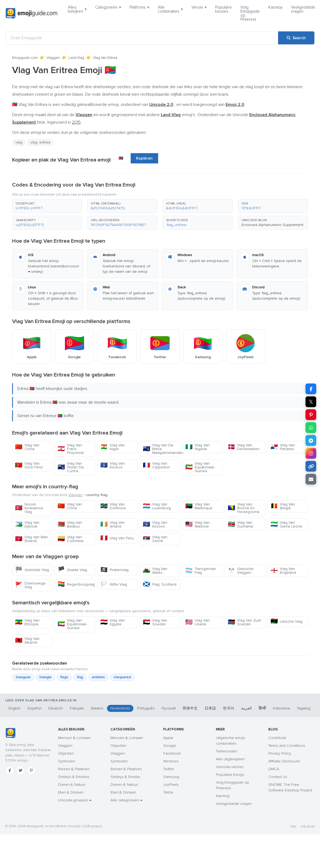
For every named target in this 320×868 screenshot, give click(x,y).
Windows (171, 761)
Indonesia (281, 708)
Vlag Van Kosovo (113, 465)
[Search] (296, 38)
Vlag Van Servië (155, 539)
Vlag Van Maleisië (198, 524)
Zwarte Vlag (72, 570)
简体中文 (190, 708)
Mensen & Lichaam (74, 738)
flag (80, 677)
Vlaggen (53, 58)
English (15, 708)
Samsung (171, 777)
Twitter (169, 769)
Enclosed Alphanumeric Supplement (272, 225)
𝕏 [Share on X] (311, 402)
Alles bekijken (77, 9)
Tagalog (304, 708)
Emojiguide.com (25, 58)
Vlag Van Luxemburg (157, 506)
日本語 (210, 708)
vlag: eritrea (40, 142)
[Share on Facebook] (311, 389)
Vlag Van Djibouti (27, 524)
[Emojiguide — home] (31, 13)
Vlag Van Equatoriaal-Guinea (200, 467)
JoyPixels (171, 785)
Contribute (277, 738)
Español (35, 708)
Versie (199, 7)
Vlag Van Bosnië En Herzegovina (243, 508)
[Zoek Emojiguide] (142, 38)
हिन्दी (262, 708)
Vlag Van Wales (155, 571)
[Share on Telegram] (311, 440)
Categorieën (108, 7)
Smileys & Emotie (125, 777)
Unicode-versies (230, 767)
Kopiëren (144, 158)
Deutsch (56, 708)
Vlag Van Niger (113, 447)
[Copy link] (311, 466)
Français (77, 708)
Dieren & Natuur (72, 785)
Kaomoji (275, 7)
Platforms (139, 7)
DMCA (274, 769)
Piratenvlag (114, 570)
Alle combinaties (170, 9)
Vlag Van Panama (283, 447)
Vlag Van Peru (117, 538)
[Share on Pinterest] (311, 415)
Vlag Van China (27, 447)
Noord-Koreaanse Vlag (29, 508)
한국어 (229, 708)
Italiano (97, 708)
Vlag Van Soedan (155, 622)
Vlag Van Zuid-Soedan (245, 622)
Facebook (172, 753)
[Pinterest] (31, 770)
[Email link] (311, 479)
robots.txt (308, 826)
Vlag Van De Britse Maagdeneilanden (161, 449)
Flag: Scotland (160, 584)
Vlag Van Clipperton (156, 465)
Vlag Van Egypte (113, 622)
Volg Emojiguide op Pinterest (250, 13)
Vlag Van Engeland (283, 571)
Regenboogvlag (76, 584)
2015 (76, 122)
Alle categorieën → (126, 800)
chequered (122, 677)
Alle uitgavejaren (230, 759)
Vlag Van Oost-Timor (29, 465)
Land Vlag (76, 58)
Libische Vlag (287, 621)
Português (146, 708)
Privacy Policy (280, 753)
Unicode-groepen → (75, 800)
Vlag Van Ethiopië (27, 622)
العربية (246, 708)
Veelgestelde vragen (303, 9)
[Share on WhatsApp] (311, 428)
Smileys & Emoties (74, 777)
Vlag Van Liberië (198, 622)
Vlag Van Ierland (113, 524)
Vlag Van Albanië (27, 641)
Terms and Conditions (287, 746)
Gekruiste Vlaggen (241, 571)
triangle (45, 677)
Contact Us (278, 777)
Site (293, 826)
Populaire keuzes (223, 9)
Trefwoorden (227, 751)
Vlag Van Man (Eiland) (31, 539)
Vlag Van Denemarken (244, 447)
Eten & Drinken (71, 792)
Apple (168, 738)
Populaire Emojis (230, 775)
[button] (47, 206)
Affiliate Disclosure (284, 761)
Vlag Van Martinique (199, 506)
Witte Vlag (114, 584)
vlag (19, 142)
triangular (23, 677)
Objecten (66, 753)
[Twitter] (20, 770)
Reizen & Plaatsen (74, 769)
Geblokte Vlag (32, 570)
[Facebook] (10, 770)
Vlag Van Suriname (241, 524)
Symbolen (67, 761)
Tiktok (168, 792)
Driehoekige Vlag (30, 585)
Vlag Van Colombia (70, 539)
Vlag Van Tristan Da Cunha (71, 467)
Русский (169, 708)
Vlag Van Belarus (70, 524)
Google (170, 746)
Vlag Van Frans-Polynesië (71, 449)
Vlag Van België (283, 506)
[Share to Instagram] (311, 453)
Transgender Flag (201, 571)
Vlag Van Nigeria (198, 447)
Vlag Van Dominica (113, 506)
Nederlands (120, 708)
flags (64, 677)
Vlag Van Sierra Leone (286, 524)
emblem (98, 677)
